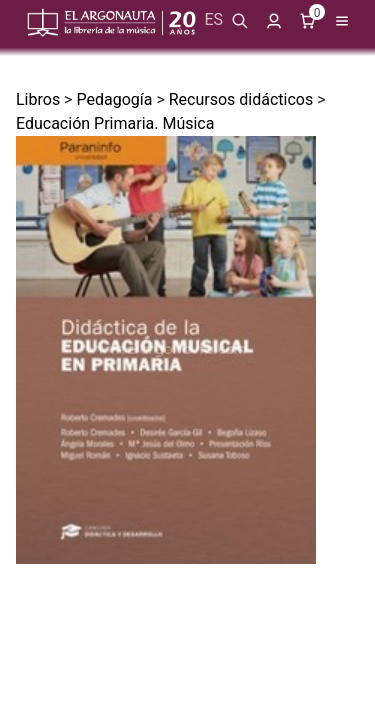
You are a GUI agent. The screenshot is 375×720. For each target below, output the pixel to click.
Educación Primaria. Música (115, 123)
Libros (38, 99)
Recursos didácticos (241, 99)
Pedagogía (114, 99)
